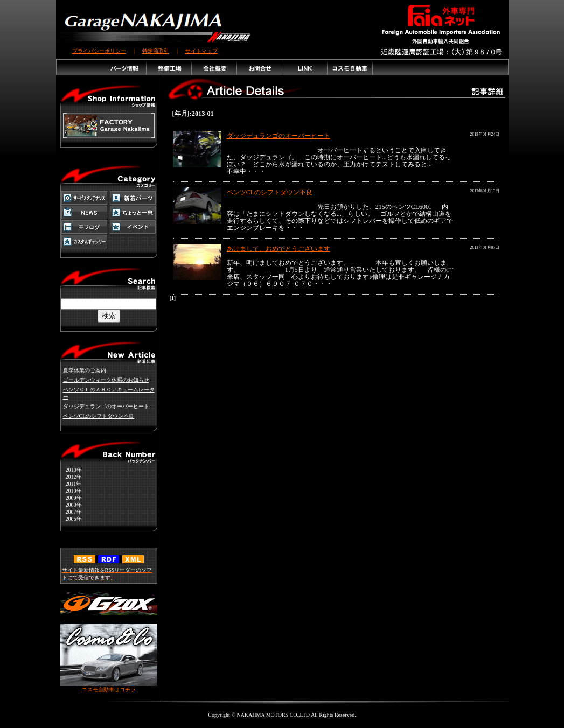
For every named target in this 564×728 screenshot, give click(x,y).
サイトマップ (201, 51)
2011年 (71, 484)
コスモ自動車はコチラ (109, 687)
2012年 (71, 477)
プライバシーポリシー (99, 51)
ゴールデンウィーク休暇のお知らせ (106, 380)
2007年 (71, 512)
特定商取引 (156, 51)
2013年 (71, 470)
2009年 (71, 498)
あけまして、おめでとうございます (278, 249)
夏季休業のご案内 (85, 370)
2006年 (71, 519)
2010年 (71, 491)
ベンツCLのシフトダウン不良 (99, 416)
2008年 (71, 505)
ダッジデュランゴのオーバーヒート (106, 406)
